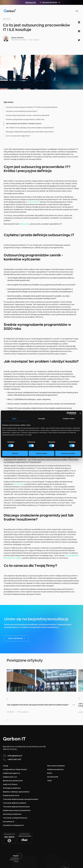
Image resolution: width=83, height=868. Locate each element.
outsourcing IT (33, 202)
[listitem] (24, 692)
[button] (77, 11)
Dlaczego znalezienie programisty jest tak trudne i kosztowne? (30, 132)
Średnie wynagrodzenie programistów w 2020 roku (25, 120)
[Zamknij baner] (80, 413)
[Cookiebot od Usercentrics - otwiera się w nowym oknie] (68, 413)
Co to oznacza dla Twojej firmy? (18, 136)
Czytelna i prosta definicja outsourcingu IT (22, 111)
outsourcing (25, 224)
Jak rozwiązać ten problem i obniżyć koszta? (24, 124)
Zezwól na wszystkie (68, 453)
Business (7, 19)
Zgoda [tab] (14, 418)
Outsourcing (19, 484)
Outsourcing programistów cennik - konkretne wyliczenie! (27, 115)
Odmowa (15, 453)
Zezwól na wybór (41, 453)
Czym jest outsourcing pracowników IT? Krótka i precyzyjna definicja (32, 107)
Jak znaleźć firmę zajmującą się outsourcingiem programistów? (30, 128)
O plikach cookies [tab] (69, 418)
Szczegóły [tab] (41, 418)
